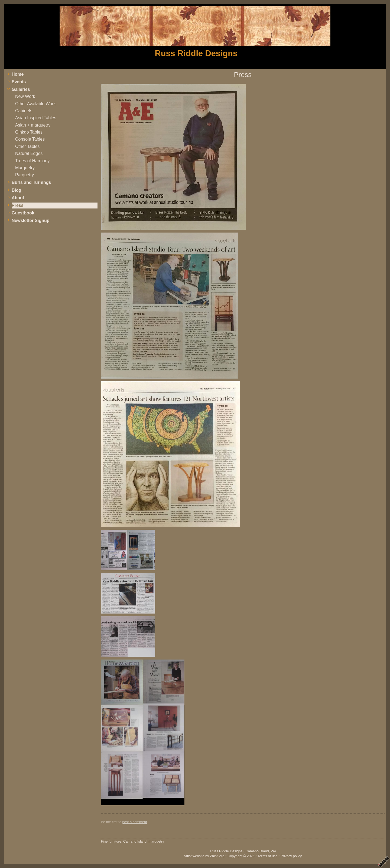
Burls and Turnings (31, 182)
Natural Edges (29, 153)
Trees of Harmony (32, 161)
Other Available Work (35, 104)
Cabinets (24, 111)
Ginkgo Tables (29, 132)
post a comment (134, 822)
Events (19, 82)
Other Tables (27, 146)
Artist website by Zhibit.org (204, 856)
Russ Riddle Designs (196, 53)
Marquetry (25, 168)
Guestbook (23, 213)
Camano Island (257, 851)
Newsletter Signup (31, 221)
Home (18, 74)
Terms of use (267, 856)
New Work (25, 96)
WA (274, 851)
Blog (17, 190)
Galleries (21, 89)
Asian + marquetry (33, 125)
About (18, 198)
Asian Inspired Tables (36, 118)
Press (18, 205)
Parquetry (25, 175)
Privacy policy (291, 856)
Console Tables (30, 139)
